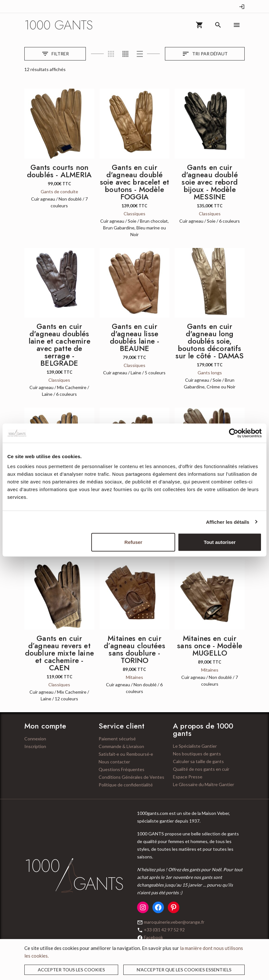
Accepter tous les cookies (71, 970)
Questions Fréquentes (122, 769)
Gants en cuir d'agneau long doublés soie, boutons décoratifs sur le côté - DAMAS (210, 341)
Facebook (153, 937)
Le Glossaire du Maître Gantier (204, 784)
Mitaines (134, 677)
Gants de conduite (59, 191)
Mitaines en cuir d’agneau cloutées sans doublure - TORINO (134, 649)
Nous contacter (114, 762)
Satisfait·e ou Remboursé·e (126, 754)
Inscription (35, 746)
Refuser (134, 542)
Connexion (35, 739)
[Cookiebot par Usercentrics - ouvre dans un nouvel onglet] (234, 433)
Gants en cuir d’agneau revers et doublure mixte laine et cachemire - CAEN (59, 653)
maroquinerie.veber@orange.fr (174, 922)
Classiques (134, 214)
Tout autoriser (220, 542)
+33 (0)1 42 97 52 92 (164, 930)
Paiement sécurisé (117, 739)
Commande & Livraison (121, 746)
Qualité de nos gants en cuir (201, 769)
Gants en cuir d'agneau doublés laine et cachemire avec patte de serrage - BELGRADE (59, 345)
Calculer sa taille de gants (198, 761)
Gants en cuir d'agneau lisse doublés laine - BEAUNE (134, 337)
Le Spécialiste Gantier (195, 746)
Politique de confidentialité (126, 785)
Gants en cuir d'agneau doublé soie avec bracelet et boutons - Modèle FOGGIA (134, 182)
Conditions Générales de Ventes (131, 777)
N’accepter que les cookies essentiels (184, 970)
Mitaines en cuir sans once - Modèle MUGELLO (210, 646)
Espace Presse (188, 777)
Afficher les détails (228, 522)
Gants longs (210, 373)
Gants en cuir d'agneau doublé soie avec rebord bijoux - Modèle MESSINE (210, 182)
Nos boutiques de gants (197, 754)
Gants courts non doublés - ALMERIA (59, 171)
